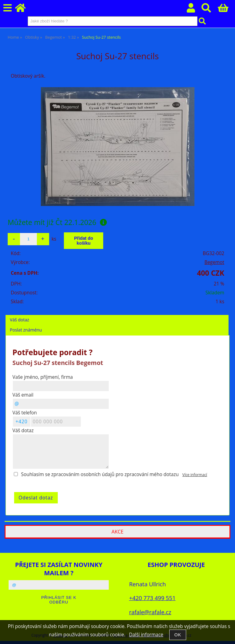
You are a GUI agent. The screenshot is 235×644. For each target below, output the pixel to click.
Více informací (195, 475)
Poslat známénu (26, 330)
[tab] (117, 315)
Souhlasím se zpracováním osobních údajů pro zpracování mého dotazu (100, 474)
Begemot (214, 262)
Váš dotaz (20, 320)
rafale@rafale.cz (150, 612)
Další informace (146, 635)
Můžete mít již (57, 222)
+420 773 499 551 (152, 598)
